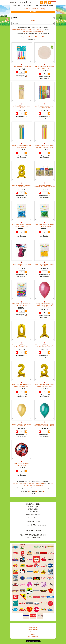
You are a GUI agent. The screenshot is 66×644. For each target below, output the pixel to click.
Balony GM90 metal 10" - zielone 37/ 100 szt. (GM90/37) (45, 225)
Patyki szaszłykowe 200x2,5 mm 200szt (22, 107)
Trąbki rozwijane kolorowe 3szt (22, 66)
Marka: (33, 15)
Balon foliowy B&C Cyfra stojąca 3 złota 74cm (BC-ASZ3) (44, 385)
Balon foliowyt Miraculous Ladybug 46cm (22, 464)
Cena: (33, 21)
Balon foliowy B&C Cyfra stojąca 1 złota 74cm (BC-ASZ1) (44, 346)
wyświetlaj (31, 39)
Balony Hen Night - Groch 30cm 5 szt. (22, 265)
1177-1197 (28, 29)
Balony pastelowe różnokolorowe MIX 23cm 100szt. (22, 305)
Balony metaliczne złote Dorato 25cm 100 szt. (22, 425)
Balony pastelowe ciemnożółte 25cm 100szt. (45, 265)
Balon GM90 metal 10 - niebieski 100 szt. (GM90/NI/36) (22, 225)
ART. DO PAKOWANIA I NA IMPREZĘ (35, 9)
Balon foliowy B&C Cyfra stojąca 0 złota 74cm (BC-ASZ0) (22, 346)
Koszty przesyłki (33, 630)
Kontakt (33, 634)
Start (33, 625)
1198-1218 (35, 29)
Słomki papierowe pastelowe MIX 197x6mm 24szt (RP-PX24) (45, 146)
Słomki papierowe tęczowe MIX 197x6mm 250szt (45, 107)
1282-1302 (29, 31)
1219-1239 (41, 29)
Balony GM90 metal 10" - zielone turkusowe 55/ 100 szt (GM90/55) (45, 425)
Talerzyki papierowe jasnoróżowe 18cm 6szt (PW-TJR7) (45, 67)
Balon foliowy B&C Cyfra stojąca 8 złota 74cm (22, 186)
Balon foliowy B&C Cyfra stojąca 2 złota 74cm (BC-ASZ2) (22, 385)
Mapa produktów (33, 636)
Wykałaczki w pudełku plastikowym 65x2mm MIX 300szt (45, 186)
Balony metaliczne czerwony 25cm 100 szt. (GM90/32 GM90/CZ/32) (44, 305)
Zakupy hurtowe (33, 627)
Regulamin (33, 632)
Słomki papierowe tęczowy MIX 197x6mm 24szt (22, 146)
